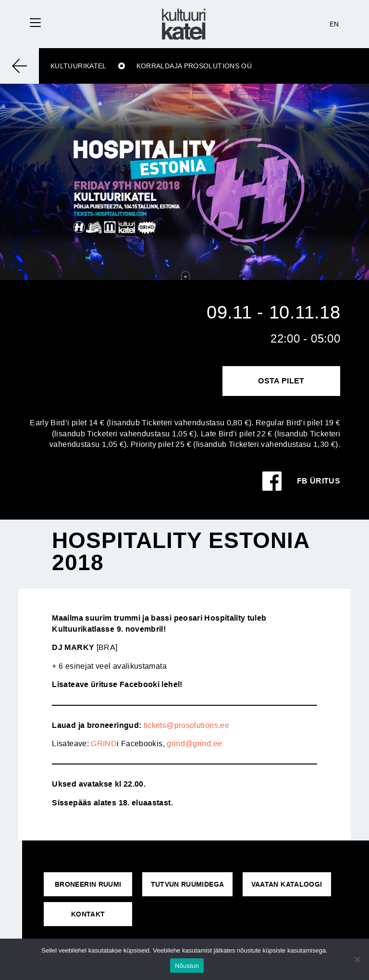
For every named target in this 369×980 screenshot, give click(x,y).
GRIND (104, 744)
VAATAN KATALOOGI (287, 884)
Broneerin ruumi (88, 884)
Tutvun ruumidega (188, 884)
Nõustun (187, 966)
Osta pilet (281, 381)
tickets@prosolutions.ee (186, 725)
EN (334, 24)
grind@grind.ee (194, 744)
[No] (357, 959)
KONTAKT (88, 914)
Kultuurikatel (79, 66)
